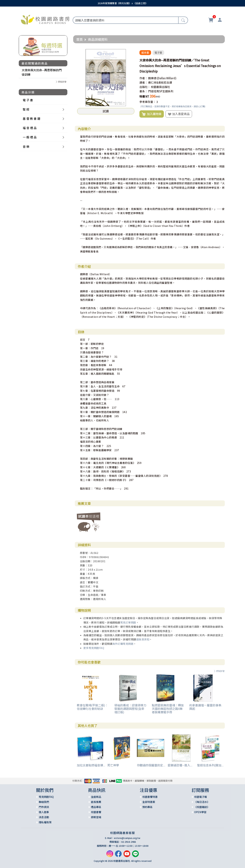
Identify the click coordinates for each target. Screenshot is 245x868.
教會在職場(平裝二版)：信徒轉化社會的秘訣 (92, 707)
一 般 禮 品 (30, 137)
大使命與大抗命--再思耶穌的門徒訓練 (42, 72)
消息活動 (44, 817)
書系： (144, 91)
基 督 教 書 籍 (31, 119)
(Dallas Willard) (167, 78)
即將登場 (96, 817)
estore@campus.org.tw (127, 838)
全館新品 (96, 797)
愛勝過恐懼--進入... (180, 765)
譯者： (144, 82)
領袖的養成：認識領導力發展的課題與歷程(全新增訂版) (130, 709)
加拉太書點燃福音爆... (91, 765)
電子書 (158, 53)
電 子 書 (28, 100)
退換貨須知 (143, 639)
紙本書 (145, 53)
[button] (131, 52)
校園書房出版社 (160, 87)
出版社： (145, 87)
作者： (144, 78)
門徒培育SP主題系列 (161, 91)
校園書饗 (96, 812)
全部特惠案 (149, 802)
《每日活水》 (202, 802)
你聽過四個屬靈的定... (151, 765)
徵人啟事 (44, 812)
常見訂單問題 (128, 622)
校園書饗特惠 (150, 797)
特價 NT (144, 96)
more (219, 671)
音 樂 (26, 147)
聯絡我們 (44, 802)
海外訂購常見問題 (123, 644)
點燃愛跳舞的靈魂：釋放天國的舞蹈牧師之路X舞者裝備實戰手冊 (168, 709)
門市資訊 (44, 807)
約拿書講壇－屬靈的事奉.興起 (206, 707)
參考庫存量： (148, 102)
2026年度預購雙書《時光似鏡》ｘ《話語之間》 (123, 3)
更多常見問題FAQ (94, 648)
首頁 (80, 39)
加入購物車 (152, 114)
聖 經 (26, 109)
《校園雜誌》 (202, 807)
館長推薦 (96, 802)
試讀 (106, 111)
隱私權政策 (45, 822)
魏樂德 (152, 78)
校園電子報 (201, 797)
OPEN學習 (200, 812)
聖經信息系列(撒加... (210, 765)
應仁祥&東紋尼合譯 (160, 82)
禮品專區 (96, 807)
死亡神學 (113, 765)
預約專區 (147, 807)
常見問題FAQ (46, 797)
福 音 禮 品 (30, 128)
